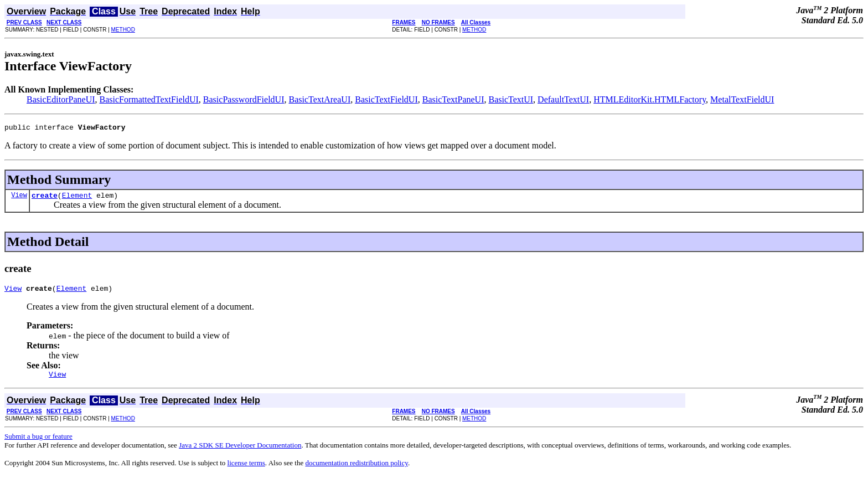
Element (77, 198)
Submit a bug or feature (38, 443)
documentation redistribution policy (356, 469)
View (19, 198)
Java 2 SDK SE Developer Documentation (240, 452)
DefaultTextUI (563, 99)
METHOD (123, 30)
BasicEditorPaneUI (61, 99)
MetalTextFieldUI (742, 99)
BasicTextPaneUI (453, 99)
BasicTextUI (511, 99)
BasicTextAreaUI (319, 99)
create (45, 198)
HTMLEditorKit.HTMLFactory (650, 99)
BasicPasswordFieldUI (244, 99)
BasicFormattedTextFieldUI (149, 99)
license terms (246, 469)
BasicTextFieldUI (386, 99)
